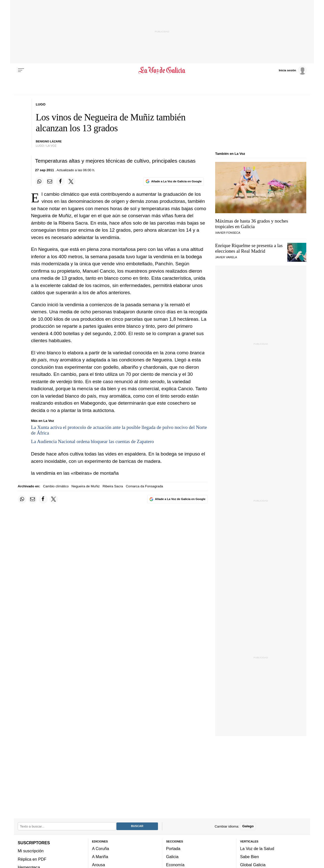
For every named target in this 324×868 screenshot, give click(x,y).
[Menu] (21, 70)
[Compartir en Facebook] (60, 181)
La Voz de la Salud (257, 849)
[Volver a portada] (162, 70)
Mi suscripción (31, 851)
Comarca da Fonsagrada (144, 486)
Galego (248, 826)
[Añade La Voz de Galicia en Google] (174, 181)
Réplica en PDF (32, 859)
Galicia (172, 857)
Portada (173, 849)
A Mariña (100, 857)
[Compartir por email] (50, 181)
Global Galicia (253, 865)
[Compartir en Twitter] (71, 181)
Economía (175, 865)
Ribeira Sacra (113, 486)
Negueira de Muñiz (86, 486)
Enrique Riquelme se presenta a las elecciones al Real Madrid (249, 248)
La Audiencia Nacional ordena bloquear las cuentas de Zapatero (93, 441)
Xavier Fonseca (228, 233)
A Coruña (101, 849)
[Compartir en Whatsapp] (39, 181)
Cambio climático (56, 486)
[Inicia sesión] (293, 70)
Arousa (99, 865)
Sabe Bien (250, 857)
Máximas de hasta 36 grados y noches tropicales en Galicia (252, 224)
